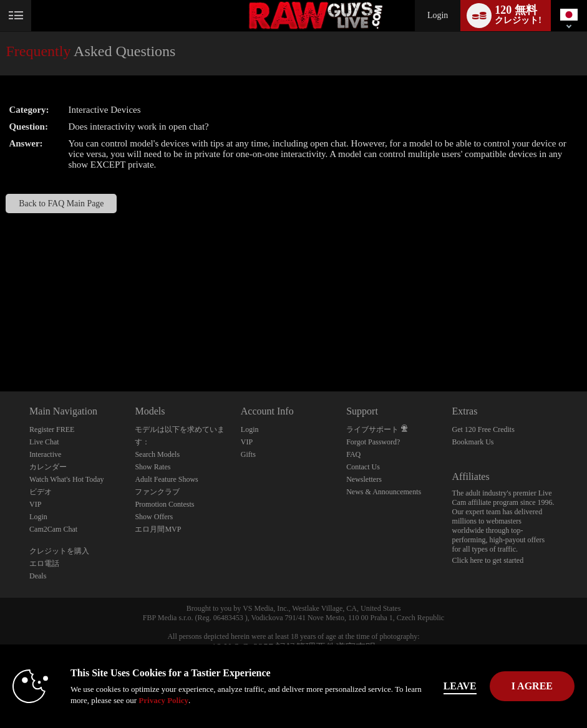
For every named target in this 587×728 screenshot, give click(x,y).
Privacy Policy (163, 700)
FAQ (353, 454)
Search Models (157, 454)
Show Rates (153, 467)
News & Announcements (384, 492)
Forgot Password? (373, 442)
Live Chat (44, 442)
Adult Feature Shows (166, 479)
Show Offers (154, 517)
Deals (38, 576)
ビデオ (41, 492)
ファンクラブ (157, 492)
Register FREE (52, 429)
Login (438, 15)
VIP (35, 504)
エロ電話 (44, 563)
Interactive (45, 454)
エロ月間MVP (158, 529)
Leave (460, 686)
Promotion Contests (164, 504)
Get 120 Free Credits (483, 429)
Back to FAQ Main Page (61, 204)
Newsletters (364, 479)
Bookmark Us (473, 442)
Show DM (0, 345)
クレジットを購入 (59, 551)
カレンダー (48, 467)
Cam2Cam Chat (53, 529)
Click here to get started (488, 560)
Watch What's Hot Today (67, 479)
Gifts (248, 454)
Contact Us (363, 467)
